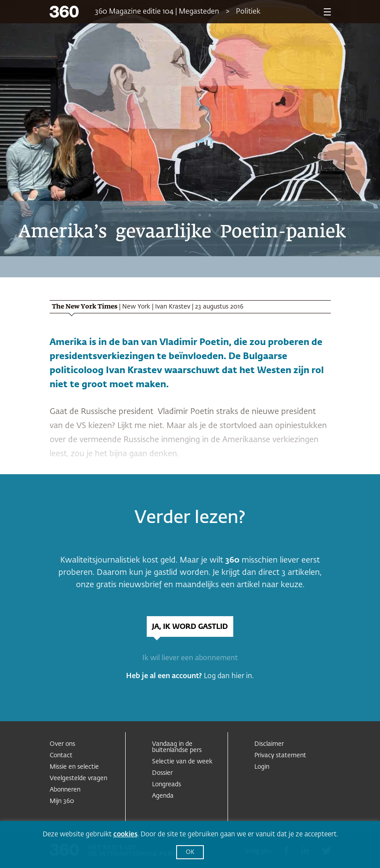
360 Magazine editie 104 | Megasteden (157, 12)
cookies (125, 834)
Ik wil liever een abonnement (190, 658)
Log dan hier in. (229, 676)
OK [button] (190, 852)
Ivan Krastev (173, 307)
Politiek (248, 12)
